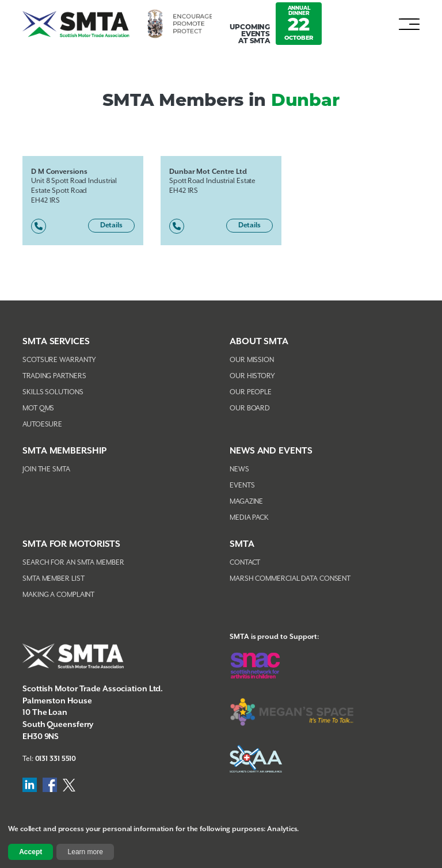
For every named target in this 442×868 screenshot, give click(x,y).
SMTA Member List (53, 579)
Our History (252, 376)
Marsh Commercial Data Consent (290, 579)
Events (242, 486)
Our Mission (252, 360)
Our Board (250, 408)
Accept (31, 852)
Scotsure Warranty (59, 360)
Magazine (246, 502)
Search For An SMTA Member (73, 563)
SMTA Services (56, 342)
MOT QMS (38, 408)
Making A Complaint (58, 595)
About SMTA (259, 342)
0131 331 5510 (56, 759)
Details (111, 225)
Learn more (85, 852)
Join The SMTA (46, 469)
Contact (245, 563)
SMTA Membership (64, 451)
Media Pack (249, 518)
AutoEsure (42, 425)
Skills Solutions (53, 392)
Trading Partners (54, 376)
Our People (251, 392)
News (239, 469)
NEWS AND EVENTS (271, 451)
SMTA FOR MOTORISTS (71, 544)
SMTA (242, 544)
